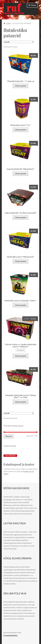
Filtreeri (9, 436)
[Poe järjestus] (19, 42)
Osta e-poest (21, 86)
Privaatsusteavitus (10, 635)
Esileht (8, 23)
